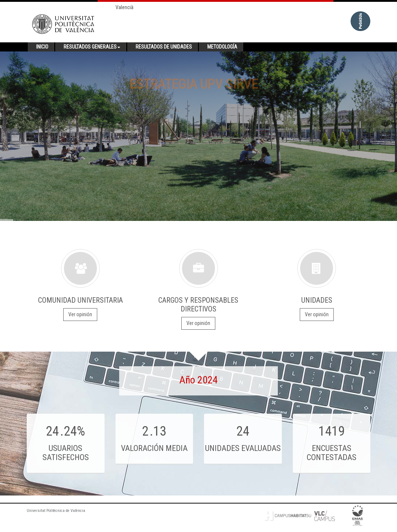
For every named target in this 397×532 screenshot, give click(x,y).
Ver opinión (80, 314)
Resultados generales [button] (92, 47)
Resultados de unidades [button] (164, 47)
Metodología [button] (222, 47)
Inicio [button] (42, 47)
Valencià (124, 7)
